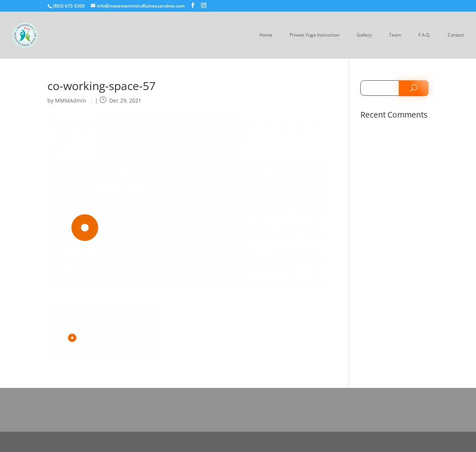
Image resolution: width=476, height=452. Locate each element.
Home (266, 35)
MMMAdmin (71, 100)
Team (395, 35)
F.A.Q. (424, 35)
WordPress (153, 442)
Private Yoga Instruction (314, 35)
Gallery (364, 35)
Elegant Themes (92, 442)
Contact (456, 35)
